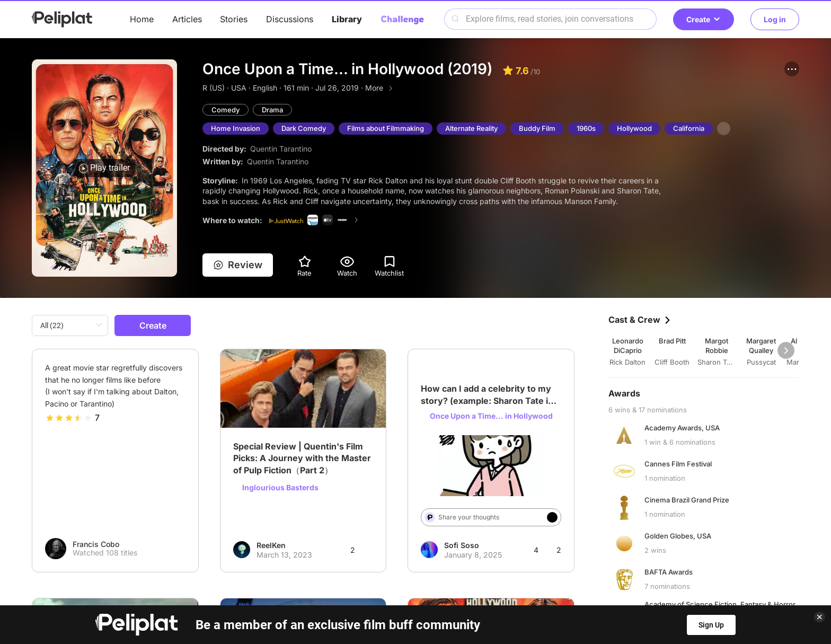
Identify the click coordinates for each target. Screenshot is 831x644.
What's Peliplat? (573, 595)
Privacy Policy (327, 595)
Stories (234, 19)
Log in (775, 19)
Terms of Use (407, 595)
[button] (792, 69)
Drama (272, 110)
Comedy (226, 110)
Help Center (250, 595)
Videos (452, 574)
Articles (187, 19)
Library (347, 19)
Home (142, 19)
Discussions (290, 19)
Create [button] (704, 19)
